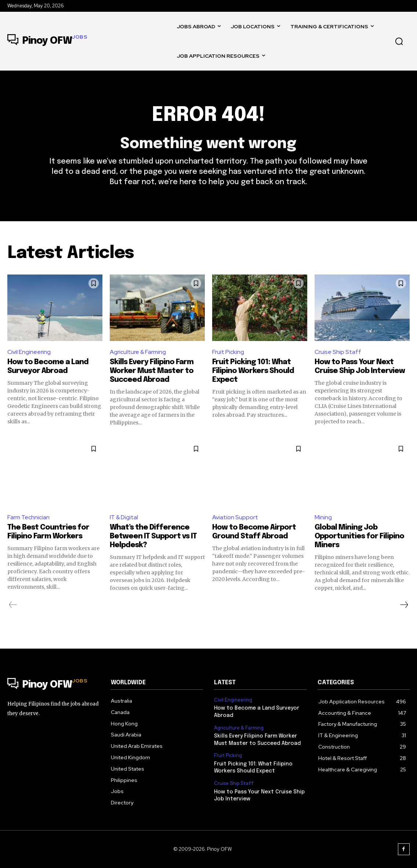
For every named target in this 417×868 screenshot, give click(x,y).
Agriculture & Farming (138, 352)
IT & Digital (124, 517)
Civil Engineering (29, 352)
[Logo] (47, 41)
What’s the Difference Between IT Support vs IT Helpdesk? (153, 536)
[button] (399, 41)
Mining (323, 517)
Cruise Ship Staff (338, 352)
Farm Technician (28, 517)
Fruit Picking (228, 352)
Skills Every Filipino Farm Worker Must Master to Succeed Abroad (152, 371)
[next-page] (404, 605)
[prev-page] (13, 605)
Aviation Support (235, 517)
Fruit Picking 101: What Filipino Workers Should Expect (253, 371)
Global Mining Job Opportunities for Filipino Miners (359, 536)
